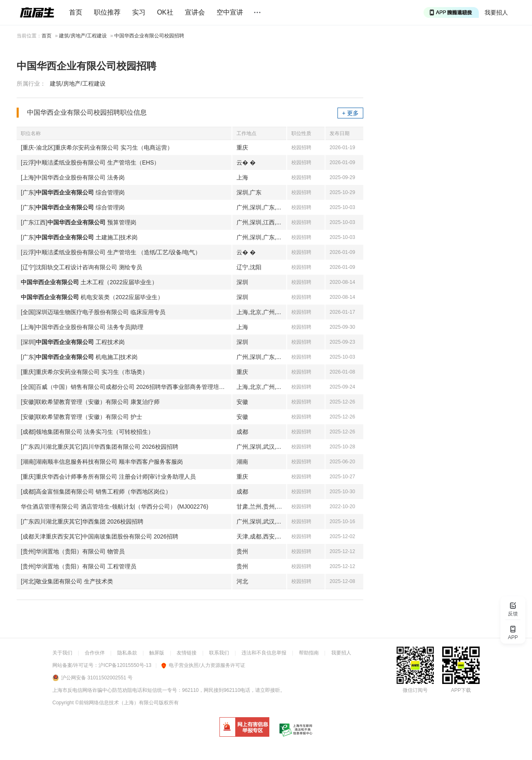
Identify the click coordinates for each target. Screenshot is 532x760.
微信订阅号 (415, 690)
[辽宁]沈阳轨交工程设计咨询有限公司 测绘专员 (81, 267)
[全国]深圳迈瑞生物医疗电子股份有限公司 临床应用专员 (93, 312)
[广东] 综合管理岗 (73, 192)
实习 (139, 12)
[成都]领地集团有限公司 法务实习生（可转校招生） (87, 432)
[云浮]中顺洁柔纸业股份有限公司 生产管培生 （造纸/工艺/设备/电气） (111, 252)
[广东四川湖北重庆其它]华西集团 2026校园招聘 (82, 521)
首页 (76, 12)
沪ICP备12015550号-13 (125, 665)
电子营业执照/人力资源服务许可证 (203, 665)
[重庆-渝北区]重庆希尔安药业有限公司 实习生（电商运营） (97, 148)
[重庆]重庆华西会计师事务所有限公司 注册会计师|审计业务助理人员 (108, 477)
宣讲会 (195, 12)
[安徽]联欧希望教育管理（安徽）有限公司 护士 (81, 417)
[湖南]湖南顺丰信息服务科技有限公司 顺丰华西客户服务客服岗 (102, 462)
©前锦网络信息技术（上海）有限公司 (117, 703)
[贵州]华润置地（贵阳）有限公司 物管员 (73, 551)
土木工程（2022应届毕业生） (89, 282)
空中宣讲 (230, 12)
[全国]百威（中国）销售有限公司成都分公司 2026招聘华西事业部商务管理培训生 (126, 387)
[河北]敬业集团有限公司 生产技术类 (67, 581)
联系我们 (219, 653)
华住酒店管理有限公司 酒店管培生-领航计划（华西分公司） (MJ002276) (115, 507)
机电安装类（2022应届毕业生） (92, 297)
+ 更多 (350, 113)
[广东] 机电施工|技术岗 (79, 357)
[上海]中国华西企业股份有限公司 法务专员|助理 (82, 327)
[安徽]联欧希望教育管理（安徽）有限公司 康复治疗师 (90, 402)
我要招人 (496, 12)
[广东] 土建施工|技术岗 (79, 237)
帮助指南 (309, 653)
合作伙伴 (95, 653)
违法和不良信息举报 (264, 653)
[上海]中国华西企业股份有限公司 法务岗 (73, 177)
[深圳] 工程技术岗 (73, 342)
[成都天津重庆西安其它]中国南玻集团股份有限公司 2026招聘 (100, 536)
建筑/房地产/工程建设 (83, 36)
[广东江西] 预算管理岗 (79, 222)
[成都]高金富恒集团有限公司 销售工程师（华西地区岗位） (96, 492)
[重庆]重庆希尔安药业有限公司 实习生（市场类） (84, 372)
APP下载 (461, 690)
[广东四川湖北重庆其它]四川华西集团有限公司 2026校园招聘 (100, 447)
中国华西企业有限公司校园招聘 (149, 36)
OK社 (165, 12)
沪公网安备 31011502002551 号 (97, 678)
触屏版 (157, 653)
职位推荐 (107, 12)
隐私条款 (127, 653)
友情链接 (187, 653)
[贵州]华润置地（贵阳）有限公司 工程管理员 (79, 566)
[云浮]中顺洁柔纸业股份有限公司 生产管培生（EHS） (90, 162)
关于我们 (62, 653)
